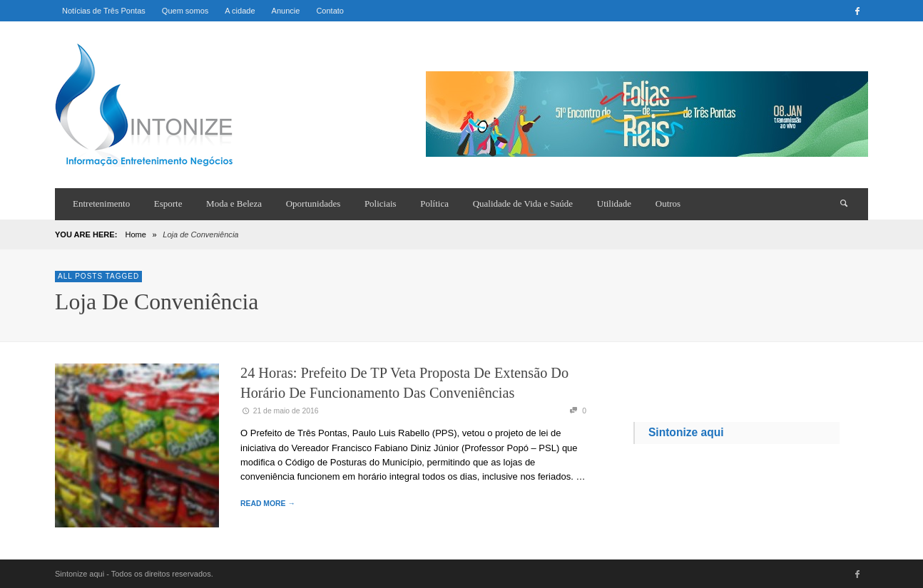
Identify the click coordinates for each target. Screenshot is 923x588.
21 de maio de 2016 (280, 411)
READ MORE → (268, 504)
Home (135, 234)
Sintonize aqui (686, 432)
